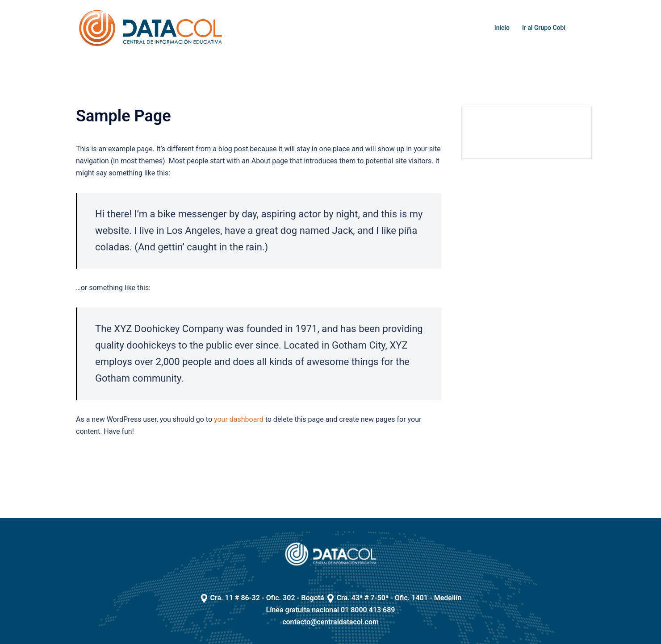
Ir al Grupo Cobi (544, 28)
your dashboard (239, 419)
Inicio (502, 28)
